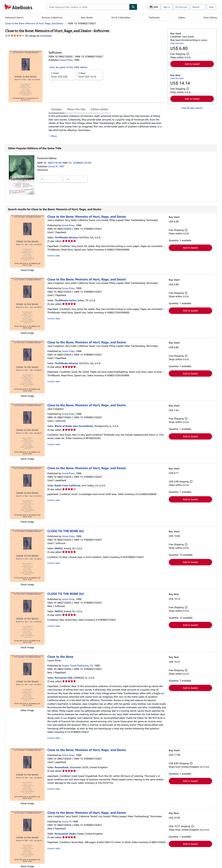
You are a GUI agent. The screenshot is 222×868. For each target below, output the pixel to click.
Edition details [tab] (99, 109)
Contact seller (54, 256)
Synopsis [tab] (57, 109)
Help (211, 7)
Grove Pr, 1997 (56, 166)
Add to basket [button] (192, 64)
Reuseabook (62, 767)
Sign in (167, 7)
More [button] (54, 136)
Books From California (67, 485)
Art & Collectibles (121, 17)
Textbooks (154, 17)
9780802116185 (82, 163)
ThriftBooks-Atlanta (66, 237)
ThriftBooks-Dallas (65, 300)
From (62, 75)
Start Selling (210, 17)
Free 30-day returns (192, 108)
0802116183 (55, 163)
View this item (177, 43)
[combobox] (88, 7)
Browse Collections (52, 17)
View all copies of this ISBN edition (69, 67)
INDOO (59, 548)
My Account (181, 7)
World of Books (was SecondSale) (74, 426)
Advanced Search (14, 17)
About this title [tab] (76, 109)
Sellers (182, 17)
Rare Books (87, 17)
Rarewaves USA (63, 678)
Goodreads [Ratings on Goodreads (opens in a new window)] (46, 36)
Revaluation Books (65, 834)
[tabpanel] (107, 126)
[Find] (133, 7)
